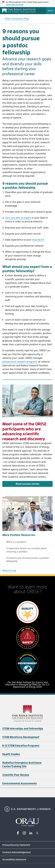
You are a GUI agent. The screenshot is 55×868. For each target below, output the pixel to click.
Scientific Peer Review (16, 775)
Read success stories (27, 484)
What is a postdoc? (16, 542)
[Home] (19, 11)
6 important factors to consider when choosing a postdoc (27, 550)
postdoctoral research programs (20, 362)
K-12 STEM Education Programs (21, 746)
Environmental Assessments (20, 783)
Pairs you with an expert (18, 218)
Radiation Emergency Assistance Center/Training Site (22, 765)
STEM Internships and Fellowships (23, 729)
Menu (50, 11)
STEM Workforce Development (21, 737)
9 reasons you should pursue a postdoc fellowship (28, 560)
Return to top (9, 570)
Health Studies (11, 754)
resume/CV (38, 240)
